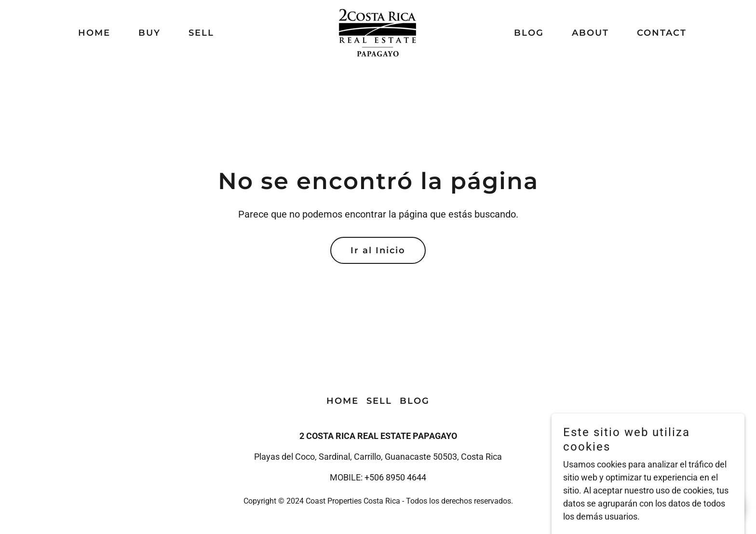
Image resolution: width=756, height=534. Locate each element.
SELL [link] (201, 33)
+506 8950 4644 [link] (395, 477)
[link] (378, 32)
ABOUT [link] (590, 33)
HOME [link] (94, 33)
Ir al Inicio (378, 250)
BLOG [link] (529, 33)
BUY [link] (149, 33)
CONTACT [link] (662, 33)
